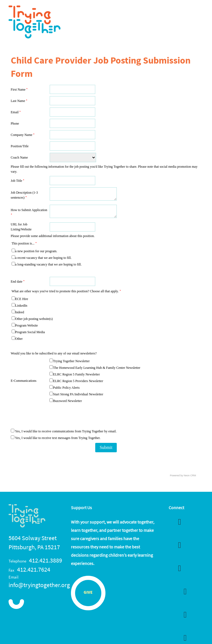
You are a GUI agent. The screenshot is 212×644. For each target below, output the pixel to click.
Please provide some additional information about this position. (53, 236)
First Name (19, 90)
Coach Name (19, 157)
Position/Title (20, 146)
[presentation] (91, 416)
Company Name (23, 135)
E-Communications (24, 381)
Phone (15, 123)
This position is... (24, 243)
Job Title (18, 181)
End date (18, 282)
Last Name (19, 101)
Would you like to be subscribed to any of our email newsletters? (54, 353)
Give (88, 593)
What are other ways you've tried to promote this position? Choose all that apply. (66, 291)
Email (16, 112)
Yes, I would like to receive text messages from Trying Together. (56, 438)
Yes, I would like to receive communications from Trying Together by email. (64, 431)
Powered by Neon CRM (183, 475)
